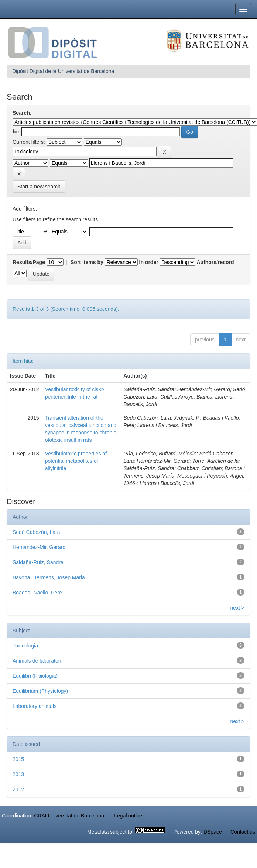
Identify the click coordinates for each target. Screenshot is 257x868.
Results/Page (29, 262)
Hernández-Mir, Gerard (39, 547)
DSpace (213, 832)
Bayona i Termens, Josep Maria (49, 577)
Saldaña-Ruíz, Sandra (38, 562)
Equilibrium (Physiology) (40, 691)
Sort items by (87, 262)
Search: (22, 113)
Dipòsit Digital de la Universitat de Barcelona (63, 71)
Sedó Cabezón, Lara (36, 532)
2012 (18, 789)
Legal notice (128, 816)
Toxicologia (25, 646)
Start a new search (39, 187)
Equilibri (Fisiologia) (35, 676)
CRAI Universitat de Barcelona (69, 816)
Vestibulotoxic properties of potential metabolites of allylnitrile (76, 461)
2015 (18, 759)
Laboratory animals (35, 706)
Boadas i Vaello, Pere (37, 593)
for (16, 132)
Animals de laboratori (37, 661)
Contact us (243, 832)
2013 (18, 774)
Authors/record (215, 262)
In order (149, 262)
